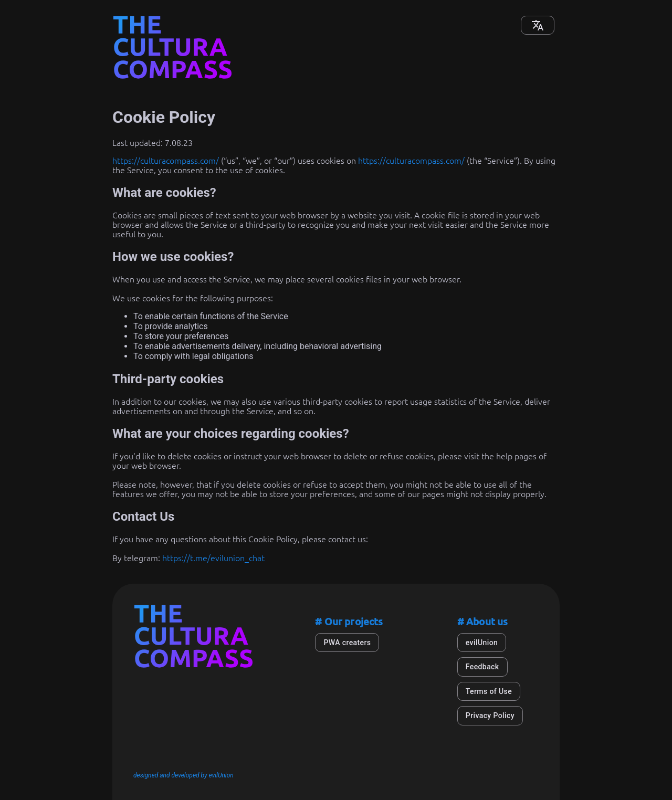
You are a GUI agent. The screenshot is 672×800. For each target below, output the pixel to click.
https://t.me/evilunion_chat (213, 558)
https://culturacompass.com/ (166, 161)
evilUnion (482, 643)
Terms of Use (489, 691)
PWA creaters (347, 643)
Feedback (482, 667)
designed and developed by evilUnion (183, 775)
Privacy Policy (490, 715)
